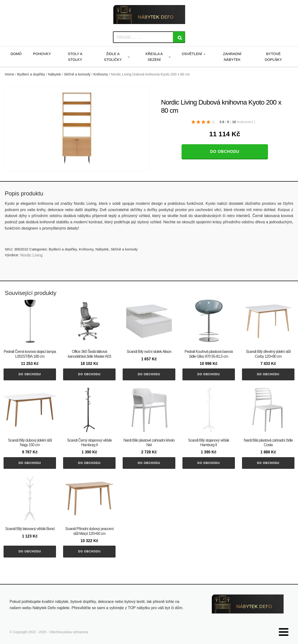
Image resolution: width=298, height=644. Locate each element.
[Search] (179, 37)
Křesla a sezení (154, 57)
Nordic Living (31, 255)
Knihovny (101, 74)
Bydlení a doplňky (31, 74)
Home (9, 74)
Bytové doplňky (274, 57)
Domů (16, 54)
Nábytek (55, 74)
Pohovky (42, 54)
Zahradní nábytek (232, 57)
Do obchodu (225, 152)
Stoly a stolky (75, 57)
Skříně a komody (77, 74)
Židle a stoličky (113, 57)
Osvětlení (192, 54)
